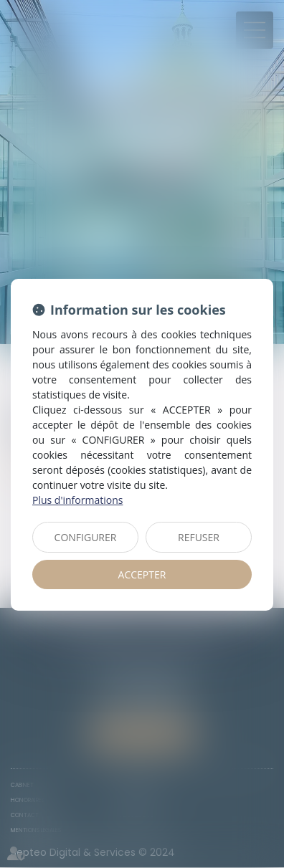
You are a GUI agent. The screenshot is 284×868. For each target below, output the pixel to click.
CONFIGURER (86, 537)
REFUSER (199, 537)
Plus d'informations (77, 500)
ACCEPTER (142, 574)
